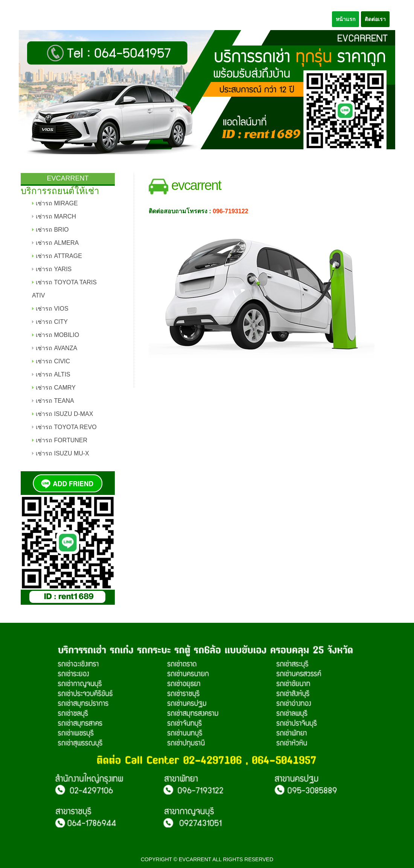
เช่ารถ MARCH (56, 216)
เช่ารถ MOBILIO (57, 335)
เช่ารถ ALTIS (53, 374)
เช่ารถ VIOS (52, 309)
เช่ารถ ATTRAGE (59, 256)
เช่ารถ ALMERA (57, 243)
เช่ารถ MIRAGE (57, 203)
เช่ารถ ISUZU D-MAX (64, 414)
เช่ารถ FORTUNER (62, 440)
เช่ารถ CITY (52, 322)
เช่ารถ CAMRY (56, 388)
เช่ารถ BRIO (52, 230)
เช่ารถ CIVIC (53, 361)
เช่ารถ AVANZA (56, 348)
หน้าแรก (346, 19)
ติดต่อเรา (375, 19)
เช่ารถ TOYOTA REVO (66, 427)
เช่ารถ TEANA (55, 401)
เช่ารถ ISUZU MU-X (62, 453)
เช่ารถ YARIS (54, 269)
